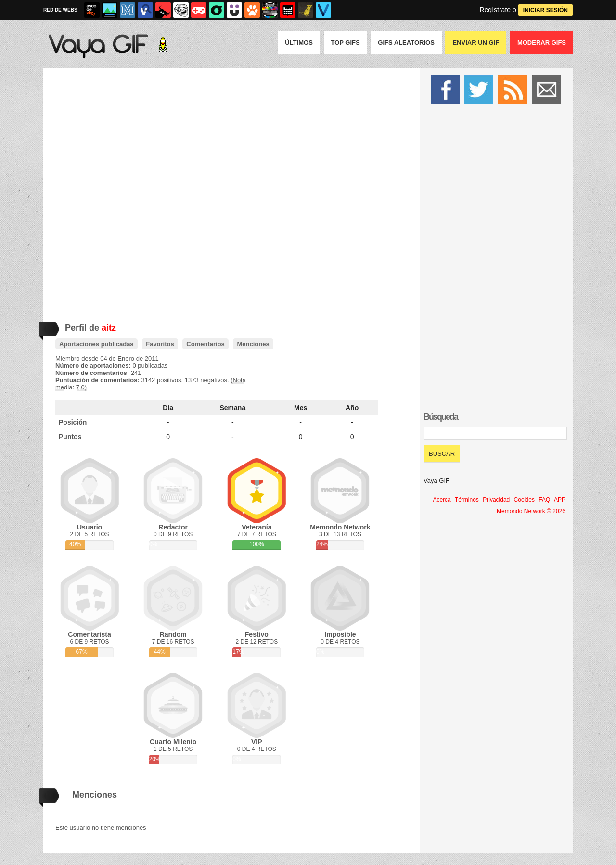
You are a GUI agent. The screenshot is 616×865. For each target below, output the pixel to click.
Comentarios (205, 344)
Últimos (299, 43)
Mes (301, 408)
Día (168, 408)
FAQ (544, 500)
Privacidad (496, 500)
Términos (467, 500)
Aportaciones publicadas (96, 344)
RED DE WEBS (60, 10)
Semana (233, 408)
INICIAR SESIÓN (545, 10)
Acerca (442, 500)
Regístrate (495, 10)
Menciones (253, 344)
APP (560, 500)
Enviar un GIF (476, 43)
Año (352, 408)
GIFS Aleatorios (406, 43)
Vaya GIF (436, 481)
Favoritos (160, 344)
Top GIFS (346, 43)
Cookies (524, 500)
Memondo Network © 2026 (531, 511)
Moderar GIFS (542, 43)
